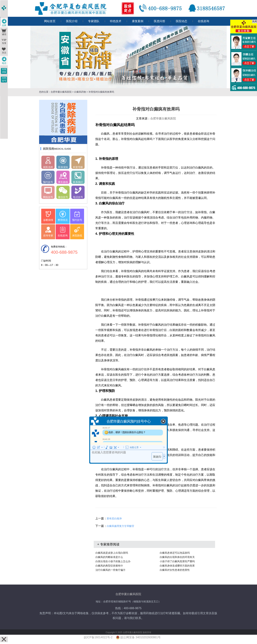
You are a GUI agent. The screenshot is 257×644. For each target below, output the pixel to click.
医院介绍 (72, 21)
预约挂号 (48, 182)
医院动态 (182, 21)
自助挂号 (4, 79)
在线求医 (4, 71)
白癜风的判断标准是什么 (109, 557)
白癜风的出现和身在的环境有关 (177, 557)
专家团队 (94, 21)
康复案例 (138, 21)
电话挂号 (78, 197)
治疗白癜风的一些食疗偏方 (110, 570)
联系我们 (78, 182)
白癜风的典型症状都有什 (109, 566)
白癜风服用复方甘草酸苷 (120, 526)
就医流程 (48, 167)
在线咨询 (203, 21)
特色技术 (116, 21)
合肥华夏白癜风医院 (61, 92)
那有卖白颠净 (114, 518)
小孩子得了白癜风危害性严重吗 (177, 561)
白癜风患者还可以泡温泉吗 (175, 553)
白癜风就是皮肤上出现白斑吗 (112, 553)
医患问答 (160, 21)
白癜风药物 (80, 92)
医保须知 (63, 167)
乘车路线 (63, 182)
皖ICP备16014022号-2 (98, 637)
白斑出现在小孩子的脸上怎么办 (113, 561)
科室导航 (78, 167)
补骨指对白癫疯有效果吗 (101, 92)
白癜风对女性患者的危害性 (175, 570)
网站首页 (50, 21)
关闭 (255, 21)
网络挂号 (48, 197)
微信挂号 (63, 197)
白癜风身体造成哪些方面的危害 (177, 566)
